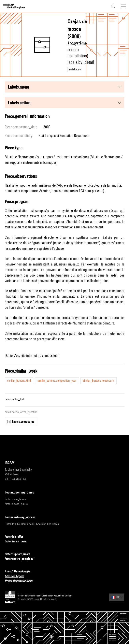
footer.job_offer (16, 537)
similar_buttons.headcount (99, 381)
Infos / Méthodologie (20, 572)
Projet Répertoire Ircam (21, 581)
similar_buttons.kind (19, 381)
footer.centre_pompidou (21, 559)
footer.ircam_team (18, 542)
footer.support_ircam (20, 554)
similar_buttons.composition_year (57, 381)
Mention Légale (17, 576)
